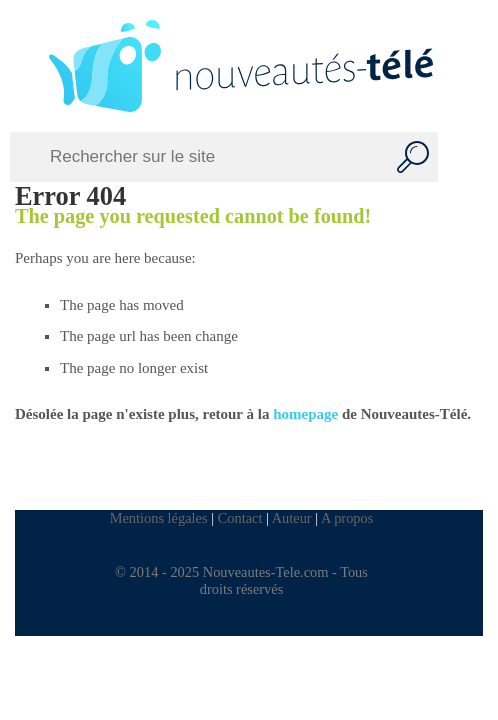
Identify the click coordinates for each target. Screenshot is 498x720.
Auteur (292, 518)
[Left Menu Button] (22, 66)
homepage (305, 414)
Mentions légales (159, 518)
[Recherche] (413, 157)
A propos (347, 518)
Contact (240, 518)
